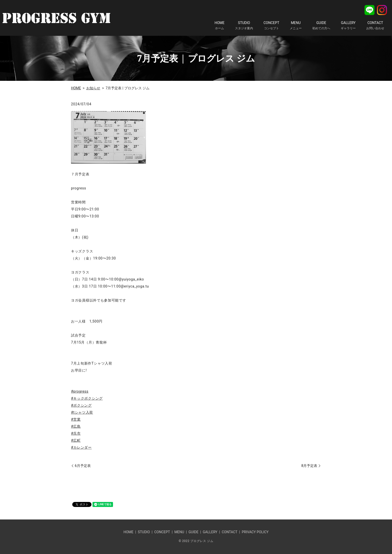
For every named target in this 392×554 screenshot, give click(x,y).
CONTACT (375, 26)
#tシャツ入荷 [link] (82, 412)
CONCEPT (271, 26)
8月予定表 (309, 466)
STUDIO (244, 26)
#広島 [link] (76, 426)
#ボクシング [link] (81, 405)
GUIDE (321, 26)
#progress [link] (80, 391)
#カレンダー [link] (81, 447)
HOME (219, 26)
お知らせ (93, 88)
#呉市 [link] (76, 433)
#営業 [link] (76, 419)
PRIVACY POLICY (255, 532)
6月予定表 (83, 466)
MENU (296, 26)
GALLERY (348, 26)
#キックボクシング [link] (87, 398)
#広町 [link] (76, 440)
